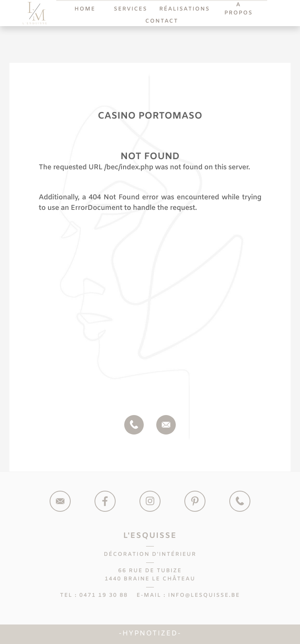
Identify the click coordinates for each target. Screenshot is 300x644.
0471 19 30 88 (104, 595)
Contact (162, 21)
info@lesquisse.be (204, 595)
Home (85, 9)
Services (130, 9)
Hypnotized (150, 634)
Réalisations (184, 9)
